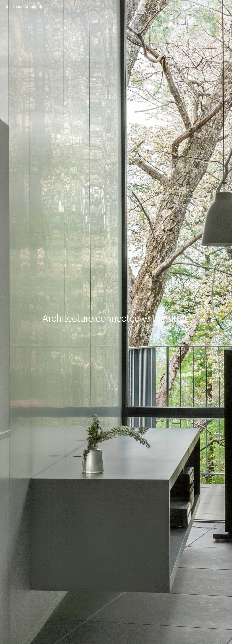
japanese (219, 12)
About (168, 7)
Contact (194, 7)
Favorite (180, 7)
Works (156, 7)
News (206, 7)
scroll (116, 632)
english (225, 12)
